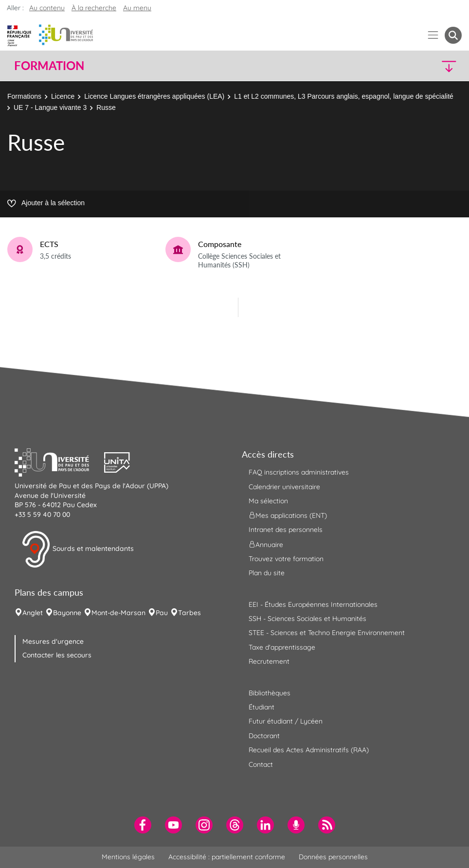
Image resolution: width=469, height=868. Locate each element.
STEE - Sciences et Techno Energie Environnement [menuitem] (327, 633)
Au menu (137, 8)
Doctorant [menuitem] (264, 736)
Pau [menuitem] (162, 613)
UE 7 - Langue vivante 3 (50, 107)
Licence (63, 96)
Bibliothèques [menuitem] (270, 693)
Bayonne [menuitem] (67, 613)
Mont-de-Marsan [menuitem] (118, 613)
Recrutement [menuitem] (269, 661)
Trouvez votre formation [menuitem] (286, 559)
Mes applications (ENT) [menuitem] (288, 515)
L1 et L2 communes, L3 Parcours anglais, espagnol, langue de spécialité (344, 96)
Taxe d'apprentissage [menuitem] (282, 647)
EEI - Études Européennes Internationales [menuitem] (313, 604)
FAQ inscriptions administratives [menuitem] (299, 472)
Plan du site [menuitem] (267, 573)
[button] (407, 66)
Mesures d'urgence (53, 641)
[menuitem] (143, 825)
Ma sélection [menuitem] (268, 501)
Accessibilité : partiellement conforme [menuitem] (227, 857)
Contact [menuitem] (261, 764)
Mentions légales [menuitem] (128, 857)
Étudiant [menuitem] (262, 707)
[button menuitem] (453, 35)
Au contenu (47, 8)
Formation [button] (49, 66)
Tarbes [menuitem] (189, 613)
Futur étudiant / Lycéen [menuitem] (286, 721)
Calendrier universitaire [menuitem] (284, 487)
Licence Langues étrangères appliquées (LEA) (154, 96)
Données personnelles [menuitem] (333, 857)
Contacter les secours (57, 655)
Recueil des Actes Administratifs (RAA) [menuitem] (309, 750)
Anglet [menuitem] (33, 613)
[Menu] (433, 35)
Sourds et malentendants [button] (78, 549)
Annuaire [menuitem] (266, 544)
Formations (24, 96)
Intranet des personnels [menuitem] (286, 530)
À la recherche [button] (94, 8)
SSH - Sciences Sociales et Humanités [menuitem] (307, 619)
